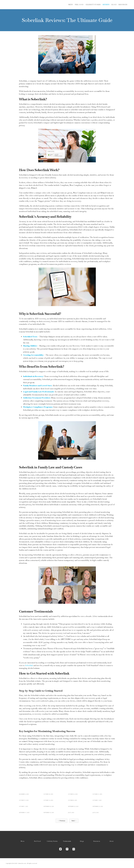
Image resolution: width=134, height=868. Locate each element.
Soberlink (29, 665)
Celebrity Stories (52, 841)
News (71, 5)
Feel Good (79, 5)
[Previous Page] (61, 821)
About (111, 841)
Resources (123, 5)
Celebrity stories (93, 5)
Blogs (82, 841)
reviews (106, 5)
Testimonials (67, 841)
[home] (21, 5)
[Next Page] (74, 821)
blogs (114, 5)
